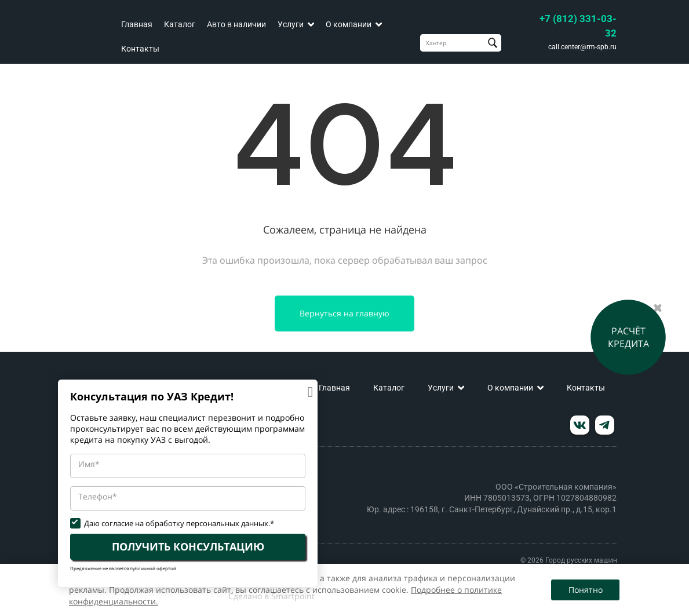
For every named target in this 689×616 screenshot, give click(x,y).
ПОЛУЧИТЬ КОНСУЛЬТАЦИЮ (188, 546)
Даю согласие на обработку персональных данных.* (179, 524)
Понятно (586, 590)
